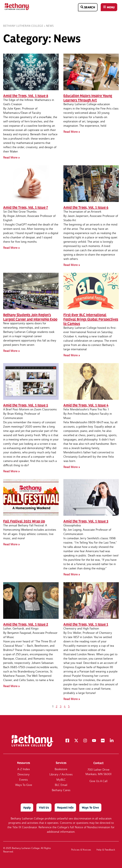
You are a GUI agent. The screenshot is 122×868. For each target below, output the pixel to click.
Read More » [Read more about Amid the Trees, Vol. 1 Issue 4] (72, 467)
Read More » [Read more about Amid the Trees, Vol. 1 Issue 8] (11, 157)
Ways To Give (24, 785)
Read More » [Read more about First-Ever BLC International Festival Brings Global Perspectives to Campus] (72, 355)
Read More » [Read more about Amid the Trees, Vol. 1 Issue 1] (72, 699)
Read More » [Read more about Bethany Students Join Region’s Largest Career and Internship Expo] (11, 351)
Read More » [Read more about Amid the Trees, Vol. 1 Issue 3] (72, 574)
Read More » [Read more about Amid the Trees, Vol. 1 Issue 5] (11, 471)
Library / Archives (61, 775)
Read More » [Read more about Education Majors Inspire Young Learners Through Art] (72, 132)
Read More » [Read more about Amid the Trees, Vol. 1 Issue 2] (11, 686)
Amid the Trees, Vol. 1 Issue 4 (86, 405)
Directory (24, 775)
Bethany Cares (61, 790)
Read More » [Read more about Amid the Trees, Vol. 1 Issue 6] (72, 265)
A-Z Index (24, 769)
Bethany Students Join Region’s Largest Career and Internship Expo (30, 317)
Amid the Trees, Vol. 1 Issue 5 (26, 405)
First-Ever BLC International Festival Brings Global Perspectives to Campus (91, 319)
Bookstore (61, 769)
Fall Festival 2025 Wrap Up (24, 521)
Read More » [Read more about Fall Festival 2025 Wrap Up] (11, 544)
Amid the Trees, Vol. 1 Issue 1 (86, 624)
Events (24, 780)
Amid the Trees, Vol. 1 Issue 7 (26, 207)
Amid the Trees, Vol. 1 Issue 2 (26, 624)
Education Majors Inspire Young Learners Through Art (88, 98)
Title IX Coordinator (25, 827)
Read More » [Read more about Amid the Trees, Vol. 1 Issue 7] (11, 248)
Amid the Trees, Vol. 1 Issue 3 (86, 521)
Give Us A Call (98, 781)
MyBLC (61, 780)
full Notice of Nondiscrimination (90, 827)
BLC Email (61, 785)
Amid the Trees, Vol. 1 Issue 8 (26, 95)
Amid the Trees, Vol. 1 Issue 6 (86, 207)
